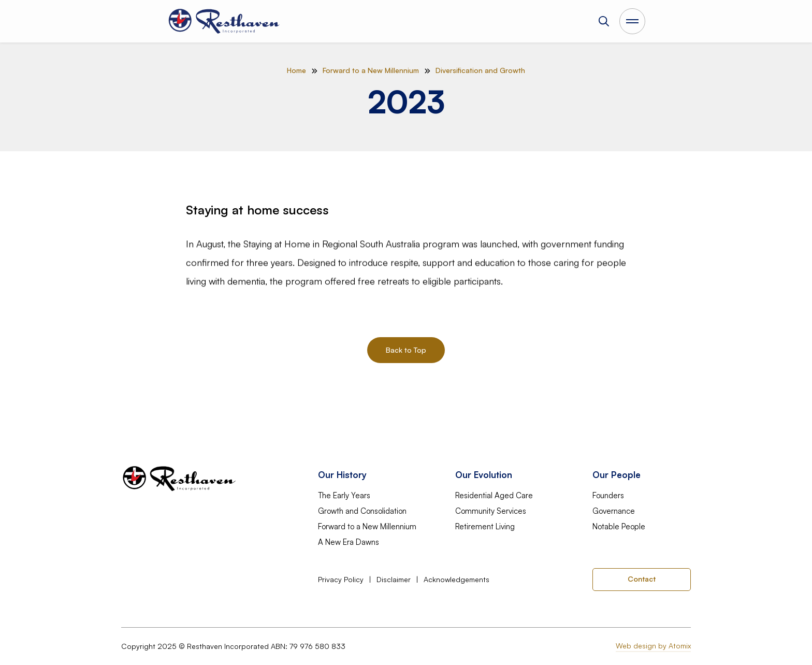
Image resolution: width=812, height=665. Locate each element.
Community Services (491, 511)
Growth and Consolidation (362, 511)
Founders (608, 496)
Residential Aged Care (494, 496)
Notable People (619, 527)
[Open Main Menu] (632, 21)
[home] (225, 21)
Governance (614, 511)
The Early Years (344, 496)
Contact (642, 579)
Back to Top (406, 350)
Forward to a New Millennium (367, 527)
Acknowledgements (456, 580)
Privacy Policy (341, 580)
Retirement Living (485, 527)
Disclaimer (394, 580)
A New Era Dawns (349, 542)
